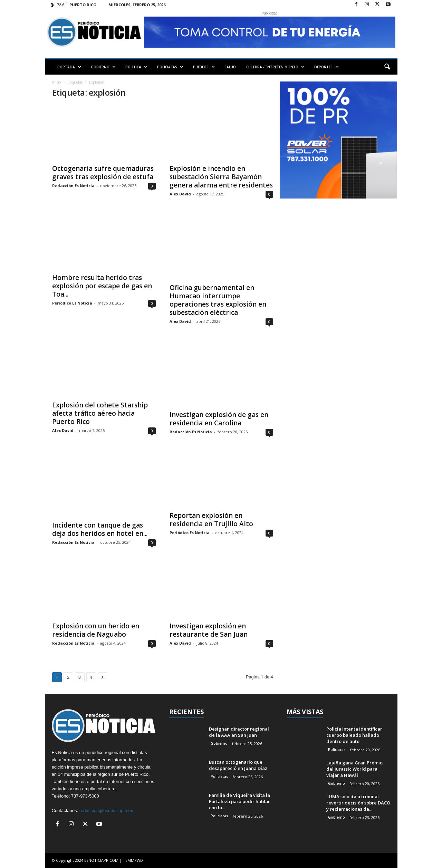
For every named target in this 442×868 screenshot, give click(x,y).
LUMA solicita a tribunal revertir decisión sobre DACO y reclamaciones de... (358, 803)
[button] (387, 67)
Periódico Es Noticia (72, 303)
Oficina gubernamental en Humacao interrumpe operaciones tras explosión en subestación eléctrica (218, 300)
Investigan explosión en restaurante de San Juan (209, 630)
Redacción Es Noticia (73, 186)
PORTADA (69, 67)
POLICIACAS (170, 67)
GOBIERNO (103, 67)
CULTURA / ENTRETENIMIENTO (275, 67)
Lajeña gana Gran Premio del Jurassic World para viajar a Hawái (354, 769)
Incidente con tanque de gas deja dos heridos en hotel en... (100, 529)
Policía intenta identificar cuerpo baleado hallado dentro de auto (354, 735)
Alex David (180, 194)
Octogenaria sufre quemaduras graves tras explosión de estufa (103, 173)
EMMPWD (134, 860)
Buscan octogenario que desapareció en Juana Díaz (238, 765)
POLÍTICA (136, 67)
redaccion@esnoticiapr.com (107, 811)
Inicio (56, 82)
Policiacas (219, 777)
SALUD (230, 67)
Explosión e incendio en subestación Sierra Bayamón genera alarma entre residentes (221, 177)
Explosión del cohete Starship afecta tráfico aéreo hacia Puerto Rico (100, 413)
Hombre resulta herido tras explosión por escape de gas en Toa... (102, 286)
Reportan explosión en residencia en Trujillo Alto (211, 520)
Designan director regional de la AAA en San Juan (239, 732)
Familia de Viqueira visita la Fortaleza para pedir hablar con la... (239, 801)
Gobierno (219, 743)
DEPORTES (326, 67)
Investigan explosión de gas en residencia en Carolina (219, 419)
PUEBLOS (204, 67)
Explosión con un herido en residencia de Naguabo (96, 630)
